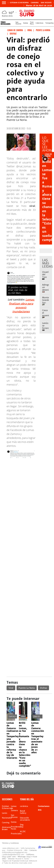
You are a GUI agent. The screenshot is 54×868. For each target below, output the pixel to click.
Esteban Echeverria (19, 3)
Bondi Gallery (23, 812)
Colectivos (39, 23)
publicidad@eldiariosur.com (14, 854)
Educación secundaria (25, 819)
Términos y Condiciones (10, 843)
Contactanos (44, 806)
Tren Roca (32, 23)
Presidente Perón (16, 828)
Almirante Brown (6, 828)
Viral (11, 688)
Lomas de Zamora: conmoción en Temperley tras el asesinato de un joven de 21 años (38, 738)
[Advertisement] (27, 488)
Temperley (49, 23)
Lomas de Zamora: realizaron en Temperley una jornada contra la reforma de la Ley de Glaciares (13, 740)
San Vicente (46, 3)
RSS (40, 810)
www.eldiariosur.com (11, 848)
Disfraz (43, 688)
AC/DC (23, 832)
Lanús (5, 813)
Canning (35, 3)
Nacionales (7, 818)
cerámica (24, 806)
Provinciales (16, 834)
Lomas (23, 716)
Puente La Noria (27, 688)
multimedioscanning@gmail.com (15, 852)
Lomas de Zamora (40, 716)
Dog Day (22, 826)
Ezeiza (26, 23)
